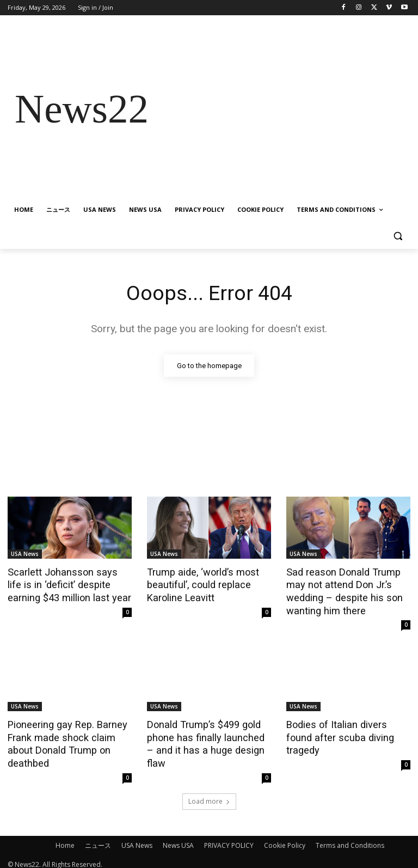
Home (65, 839)
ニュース (98, 839)
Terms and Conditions (350, 839)
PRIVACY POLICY (229, 839)
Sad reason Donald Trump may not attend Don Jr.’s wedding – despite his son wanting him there (340, 590)
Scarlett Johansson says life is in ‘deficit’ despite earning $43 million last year (66, 584)
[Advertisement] (283, 109)
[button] (398, 236)
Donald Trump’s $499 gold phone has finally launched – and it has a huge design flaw (206, 733)
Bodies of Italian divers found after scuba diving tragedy (347, 728)
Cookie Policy (285, 839)
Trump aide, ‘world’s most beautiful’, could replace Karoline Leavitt (199, 584)
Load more (209, 795)
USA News (25, 554)
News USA (178, 839)
